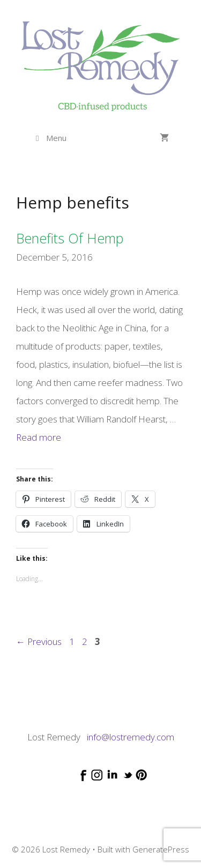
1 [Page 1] (73, 641)
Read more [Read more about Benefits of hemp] (39, 437)
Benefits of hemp (70, 238)
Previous (39, 641)
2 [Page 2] (86, 641)
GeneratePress (161, 849)
